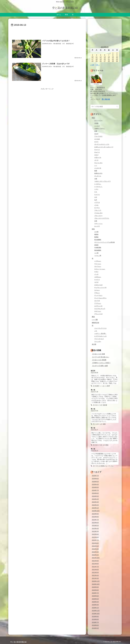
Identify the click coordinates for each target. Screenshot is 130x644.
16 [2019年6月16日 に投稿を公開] (117, 57)
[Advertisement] (47, 32)
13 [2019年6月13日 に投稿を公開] (105, 57)
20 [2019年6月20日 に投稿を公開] (105, 59)
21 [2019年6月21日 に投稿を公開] (109, 59)
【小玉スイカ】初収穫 (99, 360)
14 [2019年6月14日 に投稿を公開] (109, 57)
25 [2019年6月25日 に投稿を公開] (97, 61)
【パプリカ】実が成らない (100, 357)
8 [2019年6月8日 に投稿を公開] (113, 55)
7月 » (98, 65)
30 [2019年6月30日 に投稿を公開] (117, 61)
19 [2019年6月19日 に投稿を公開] (101, 59)
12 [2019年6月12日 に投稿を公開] (101, 57)
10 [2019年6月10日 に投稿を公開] (92, 57)
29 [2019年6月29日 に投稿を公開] (113, 61)
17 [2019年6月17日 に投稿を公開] (92, 59)
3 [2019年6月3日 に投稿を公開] (92, 55)
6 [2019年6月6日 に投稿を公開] (105, 55)
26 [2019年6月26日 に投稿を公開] (101, 61)
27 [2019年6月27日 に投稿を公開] (105, 61)
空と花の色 (106, 99)
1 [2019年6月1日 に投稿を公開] (113, 53)
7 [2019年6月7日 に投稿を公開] (109, 55)
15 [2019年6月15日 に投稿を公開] (113, 57)
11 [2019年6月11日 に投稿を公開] (97, 57)
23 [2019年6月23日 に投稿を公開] (117, 59)
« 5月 (92, 65)
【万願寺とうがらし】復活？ (101, 363)
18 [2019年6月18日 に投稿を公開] (97, 59)
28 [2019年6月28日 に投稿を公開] (109, 61)
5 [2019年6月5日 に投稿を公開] (101, 55)
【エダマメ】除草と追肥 (100, 366)
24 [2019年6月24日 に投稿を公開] (92, 61)
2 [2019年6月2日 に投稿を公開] (117, 53)
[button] (117, 107)
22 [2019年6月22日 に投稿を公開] (113, 59)
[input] (105, 107)
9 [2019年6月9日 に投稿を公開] (117, 55)
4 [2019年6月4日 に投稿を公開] (97, 55)
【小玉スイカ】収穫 (98, 354)
